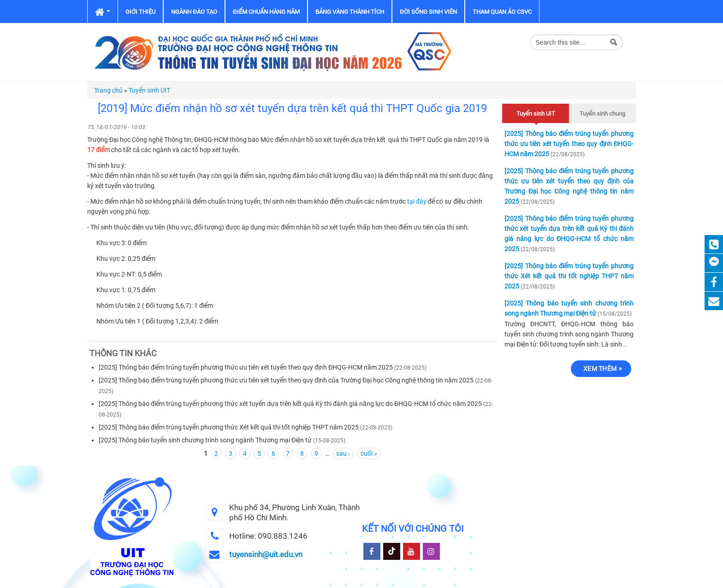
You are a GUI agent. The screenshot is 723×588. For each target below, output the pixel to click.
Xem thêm (600, 369)
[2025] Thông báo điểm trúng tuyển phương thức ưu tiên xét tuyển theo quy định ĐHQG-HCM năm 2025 (246, 367)
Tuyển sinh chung (602, 114)
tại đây (418, 201)
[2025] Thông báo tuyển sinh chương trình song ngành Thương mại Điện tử (205, 440)
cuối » (369, 453)
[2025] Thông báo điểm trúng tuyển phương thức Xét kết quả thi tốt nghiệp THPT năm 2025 (229, 427)
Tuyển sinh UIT (149, 90)
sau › (343, 453)
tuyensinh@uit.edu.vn (266, 554)
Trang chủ (108, 90)
